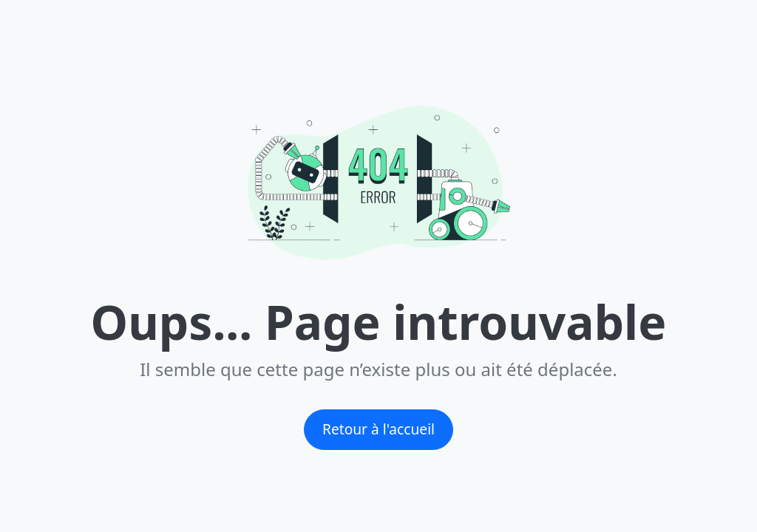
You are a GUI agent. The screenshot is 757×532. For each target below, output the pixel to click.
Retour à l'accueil (378, 429)
